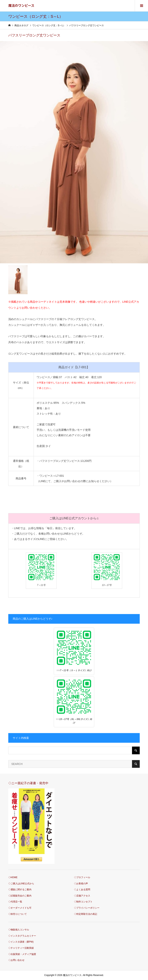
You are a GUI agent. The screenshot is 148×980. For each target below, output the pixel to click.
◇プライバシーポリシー (87, 908)
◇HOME (13, 877)
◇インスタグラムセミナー (22, 936)
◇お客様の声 (81, 884)
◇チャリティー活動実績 (21, 948)
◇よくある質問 (82, 890)
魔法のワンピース (21, 5)
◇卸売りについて (18, 914)
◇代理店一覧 (15, 902)
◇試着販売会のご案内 (20, 896)
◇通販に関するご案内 (20, 890)
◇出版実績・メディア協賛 (22, 954)
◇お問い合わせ (16, 960)
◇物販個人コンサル (19, 930)
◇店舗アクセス (82, 896)
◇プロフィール (82, 877)
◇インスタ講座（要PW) (21, 942)
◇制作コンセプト (83, 902)
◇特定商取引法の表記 (86, 914)
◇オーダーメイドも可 (20, 908)
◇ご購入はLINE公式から (21, 884)
